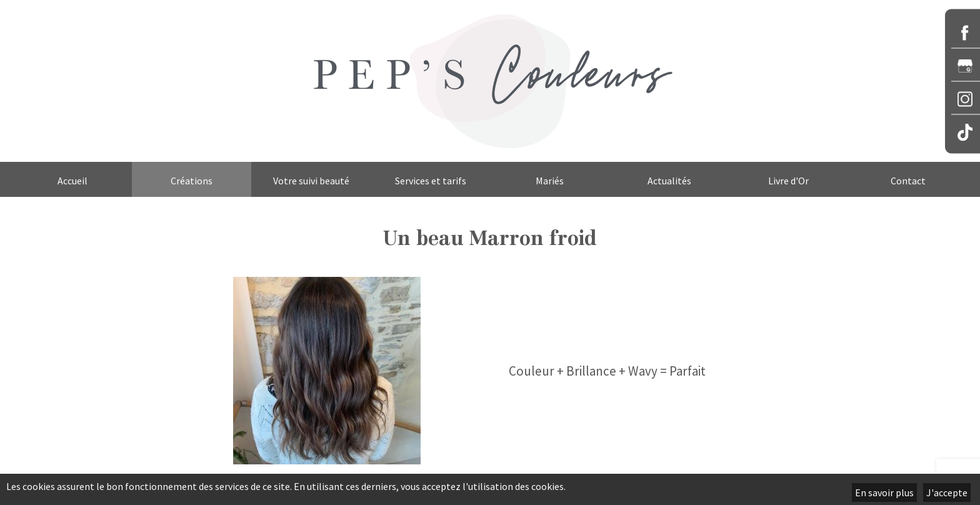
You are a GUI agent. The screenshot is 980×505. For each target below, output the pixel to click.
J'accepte (947, 492)
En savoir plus (884, 492)
